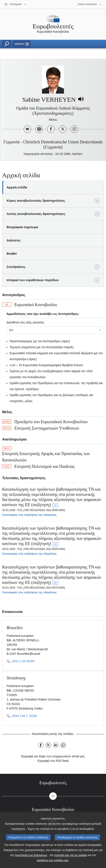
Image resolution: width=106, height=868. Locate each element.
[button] (53, 796)
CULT (7, 466)
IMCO (7, 448)
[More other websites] (90, 4)
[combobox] (55, 330)
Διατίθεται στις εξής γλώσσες (25, 322)
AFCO (7, 428)
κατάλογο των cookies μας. (53, 862)
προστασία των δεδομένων (31, 857)
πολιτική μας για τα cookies (71, 857)
